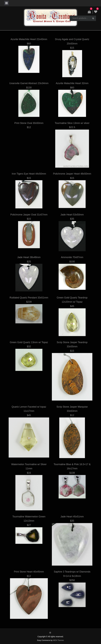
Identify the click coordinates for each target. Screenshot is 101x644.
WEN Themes (58, 640)
